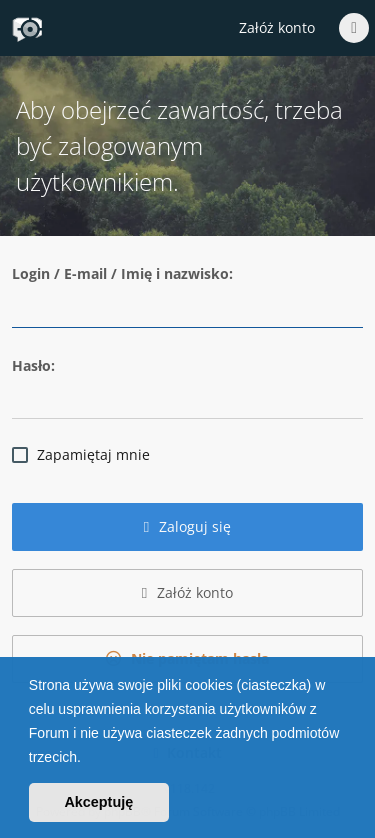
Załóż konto (277, 27)
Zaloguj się (188, 526)
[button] (88, 759)
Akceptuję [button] (98, 802)
